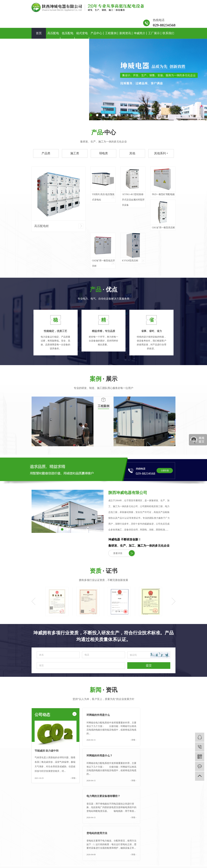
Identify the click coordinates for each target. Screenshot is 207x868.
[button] (91, 115)
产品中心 (96, 33)
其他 (132, 153)
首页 (39, 33)
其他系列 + (161, 153)
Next (174, 601)
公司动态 (56, 714)
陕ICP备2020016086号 (92, 862)
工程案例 (111, 33)
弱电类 (103, 153)
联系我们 (168, 33)
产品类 (46, 153)
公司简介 (130, 832)
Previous (33, 601)
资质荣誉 (130, 836)
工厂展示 (154, 33)
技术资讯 (150, 840)
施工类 (75, 153)
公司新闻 (150, 832)
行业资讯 (150, 836)
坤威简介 (140, 33)
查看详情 (124, 553)
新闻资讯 (125, 33)
